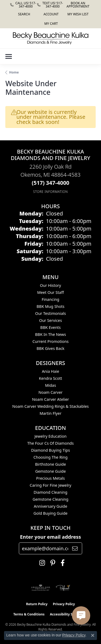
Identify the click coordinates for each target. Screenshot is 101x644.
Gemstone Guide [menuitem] (51, 471)
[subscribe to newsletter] (75, 548)
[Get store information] (50, 192)
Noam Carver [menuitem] (50, 392)
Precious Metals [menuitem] (50, 478)
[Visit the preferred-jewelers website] (63, 588)
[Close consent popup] (93, 635)
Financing (50, 299)
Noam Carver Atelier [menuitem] (50, 399)
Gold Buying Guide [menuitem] (50, 513)
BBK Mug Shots (50, 306)
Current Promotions (50, 341)
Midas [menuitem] (50, 385)
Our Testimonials (50, 313)
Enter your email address (50, 537)
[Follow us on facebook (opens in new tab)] (61, 563)
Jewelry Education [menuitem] (50, 436)
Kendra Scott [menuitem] (50, 378)
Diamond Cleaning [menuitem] (50, 492)
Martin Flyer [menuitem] (50, 413)
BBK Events (51, 327)
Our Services (50, 320)
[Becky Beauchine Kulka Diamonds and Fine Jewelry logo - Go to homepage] (51, 38)
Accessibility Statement (69, 614)
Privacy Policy (64, 604)
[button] (24, 14)
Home (14, 72)
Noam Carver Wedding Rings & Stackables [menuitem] (51, 406)
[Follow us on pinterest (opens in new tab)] (51, 563)
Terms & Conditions (29, 614)
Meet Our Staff (50, 292)
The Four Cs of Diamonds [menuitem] (50, 443)
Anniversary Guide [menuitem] (50, 506)
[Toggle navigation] (9, 56)
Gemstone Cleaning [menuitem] (50, 499)
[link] (24, 5)
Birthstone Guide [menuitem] (50, 464)
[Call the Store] (51, 183)
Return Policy (37, 604)
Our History (50, 285)
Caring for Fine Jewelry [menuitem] (50, 485)
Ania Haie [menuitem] (50, 371)
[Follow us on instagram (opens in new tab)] (41, 563)
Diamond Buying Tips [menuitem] (50, 450)
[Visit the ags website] (41, 588)
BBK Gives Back (51, 348)
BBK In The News (50, 334)
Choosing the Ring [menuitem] (50, 457)
